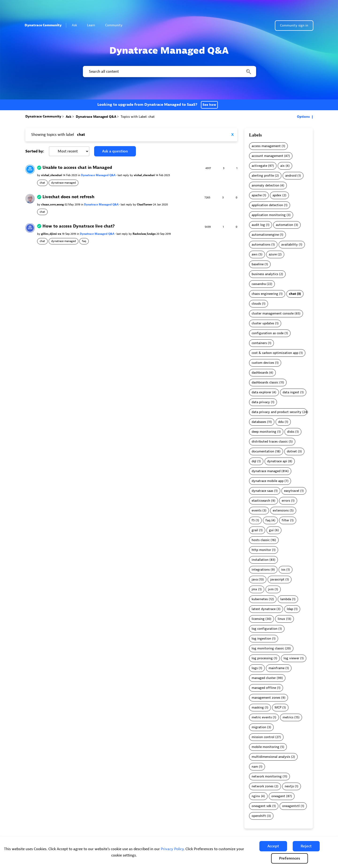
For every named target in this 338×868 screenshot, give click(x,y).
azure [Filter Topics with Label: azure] (273, 254)
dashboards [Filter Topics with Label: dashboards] (260, 373)
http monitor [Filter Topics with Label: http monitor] (261, 550)
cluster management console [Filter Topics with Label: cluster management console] (273, 313)
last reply (124, 175)
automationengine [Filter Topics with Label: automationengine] (265, 235)
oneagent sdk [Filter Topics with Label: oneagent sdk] (261, 806)
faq (84, 241)
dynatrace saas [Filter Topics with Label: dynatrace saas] (262, 491)
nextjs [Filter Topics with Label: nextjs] (289, 786)
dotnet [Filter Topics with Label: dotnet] (292, 451)
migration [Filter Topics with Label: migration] (259, 727)
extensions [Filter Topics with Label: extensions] (281, 510)
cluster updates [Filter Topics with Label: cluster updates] (263, 323)
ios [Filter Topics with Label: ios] (283, 570)
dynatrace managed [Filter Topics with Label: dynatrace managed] (266, 471)
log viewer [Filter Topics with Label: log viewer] (291, 658)
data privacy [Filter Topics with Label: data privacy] (261, 402)
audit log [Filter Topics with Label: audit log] (258, 225)
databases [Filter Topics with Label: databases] (259, 422)
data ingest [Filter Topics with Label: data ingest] (291, 392)
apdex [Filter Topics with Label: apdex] (277, 195)
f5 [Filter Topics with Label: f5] (253, 520)
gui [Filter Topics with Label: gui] (271, 530)
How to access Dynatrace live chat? (79, 226)
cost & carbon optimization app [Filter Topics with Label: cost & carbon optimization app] (275, 353)
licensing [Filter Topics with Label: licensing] (258, 619)
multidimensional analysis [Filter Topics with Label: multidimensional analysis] (271, 757)
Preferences (290, 858)
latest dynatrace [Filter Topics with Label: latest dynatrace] (264, 609)
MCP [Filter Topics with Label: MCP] (278, 707)
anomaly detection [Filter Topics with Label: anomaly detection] (265, 185)
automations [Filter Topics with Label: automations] (261, 244)
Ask (76, 25)
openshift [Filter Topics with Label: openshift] (259, 816)
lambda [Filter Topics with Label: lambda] (286, 599)
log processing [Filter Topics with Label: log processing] (262, 658)
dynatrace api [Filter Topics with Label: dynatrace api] (277, 461)
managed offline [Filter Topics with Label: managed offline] (264, 688)
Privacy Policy (172, 849)
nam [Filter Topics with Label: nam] (255, 767)
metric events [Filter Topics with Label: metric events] (262, 717)
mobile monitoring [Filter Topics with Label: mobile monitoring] (265, 747)
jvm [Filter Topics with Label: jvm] (271, 589)
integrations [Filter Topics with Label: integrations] (261, 570)
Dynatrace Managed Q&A (96, 117)
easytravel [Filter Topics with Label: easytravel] (292, 491)
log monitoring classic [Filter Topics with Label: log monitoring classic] (268, 648)
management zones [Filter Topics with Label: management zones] (266, 698)
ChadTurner (145, 205)
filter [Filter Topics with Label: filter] (285, 520)
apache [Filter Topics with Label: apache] (257, 195)
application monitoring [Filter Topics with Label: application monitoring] (269, 215)
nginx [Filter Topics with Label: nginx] (256, 796)
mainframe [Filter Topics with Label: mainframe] (277, 668)
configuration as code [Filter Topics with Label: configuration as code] (268, 333)
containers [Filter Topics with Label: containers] (259, 343)
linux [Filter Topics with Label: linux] (281, 619)
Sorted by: (35, 151)
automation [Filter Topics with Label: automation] (284, 225)
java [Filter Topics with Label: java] (255, 579)
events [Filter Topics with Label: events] (257, 510)
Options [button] (303, 117)
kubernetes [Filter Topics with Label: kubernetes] (260, 599)
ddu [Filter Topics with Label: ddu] (281, 422)
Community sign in (294, 25)
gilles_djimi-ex (52, 234)
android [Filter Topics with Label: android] (291, 176)
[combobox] (169, 72)
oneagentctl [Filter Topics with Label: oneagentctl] (291, 806)
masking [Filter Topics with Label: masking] (258, 707)
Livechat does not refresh (68, 197)
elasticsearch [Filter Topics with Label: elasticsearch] (261, 501)
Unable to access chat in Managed (77, 168)
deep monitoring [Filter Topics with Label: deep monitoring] (264, 432)
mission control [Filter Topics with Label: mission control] (263, 737)
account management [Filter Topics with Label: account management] (267, 156)
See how (209, 105)
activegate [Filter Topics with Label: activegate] (259, 166)
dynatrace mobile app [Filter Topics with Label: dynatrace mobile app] (268, 481)
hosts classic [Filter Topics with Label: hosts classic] (261, 540)
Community (116, 25)
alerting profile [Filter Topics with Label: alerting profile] (263, 176)
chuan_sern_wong (53, 205)
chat (42, 183)
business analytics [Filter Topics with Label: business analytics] (265, 274)
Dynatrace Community (43, 25)
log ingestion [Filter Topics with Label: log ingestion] (261, 639)
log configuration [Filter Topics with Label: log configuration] (265, 629)
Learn (93, 25)
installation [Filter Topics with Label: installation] (260, 560)
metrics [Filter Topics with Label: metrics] (288, 717)
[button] (273, 846)
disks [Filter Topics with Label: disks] (291, 432)
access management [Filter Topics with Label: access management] (266, 146)
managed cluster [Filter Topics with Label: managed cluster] (264, 678)
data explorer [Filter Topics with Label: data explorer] (261, 392)
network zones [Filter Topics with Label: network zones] (263, 786)
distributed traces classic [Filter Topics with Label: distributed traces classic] (270, 442)
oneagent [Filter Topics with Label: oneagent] (278, 796)
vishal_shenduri (52, 175)
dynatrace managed (63, 183)
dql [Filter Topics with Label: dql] (254, 461)
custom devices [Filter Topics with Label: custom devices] (263, 363)
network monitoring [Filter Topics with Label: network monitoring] (267, 776)
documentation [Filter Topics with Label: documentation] (263, 451)
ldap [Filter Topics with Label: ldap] (290, 609)
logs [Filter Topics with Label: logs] (255, 668)
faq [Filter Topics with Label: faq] (268, 520)
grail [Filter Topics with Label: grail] (255, 530)
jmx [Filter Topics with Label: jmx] (254, 589)
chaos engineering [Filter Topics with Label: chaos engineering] (265, 294)
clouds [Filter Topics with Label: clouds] (256, 304)
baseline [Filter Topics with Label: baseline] (258, 264)
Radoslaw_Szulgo (144, 234)
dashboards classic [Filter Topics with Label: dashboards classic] (265, 382)
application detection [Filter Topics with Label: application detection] (267, 205)
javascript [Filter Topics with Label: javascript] (277, 579)
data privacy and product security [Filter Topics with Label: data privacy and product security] (277, 412)
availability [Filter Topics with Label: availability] (290, 244)
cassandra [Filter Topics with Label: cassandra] (259, 284)
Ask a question (115, 151)
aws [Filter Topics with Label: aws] (255, 254)
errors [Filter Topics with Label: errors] (286, 501)
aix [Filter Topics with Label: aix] (282, 166)
